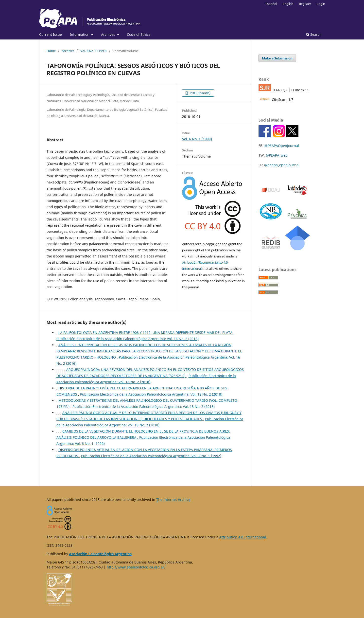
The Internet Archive (173, 500)
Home (51, 51)
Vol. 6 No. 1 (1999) (94, 51)
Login (321, 4)
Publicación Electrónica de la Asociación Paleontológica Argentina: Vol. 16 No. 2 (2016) (128, 339)
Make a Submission (277, 58)
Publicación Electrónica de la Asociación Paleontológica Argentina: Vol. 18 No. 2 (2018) (151, 394)
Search (314, 34)
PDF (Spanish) (200, 93)
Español (271, 4)
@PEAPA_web (277, 155)
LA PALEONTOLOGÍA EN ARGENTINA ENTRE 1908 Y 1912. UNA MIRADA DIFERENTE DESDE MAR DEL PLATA (146, 333)
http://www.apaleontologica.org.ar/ (136, 567)
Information (80, 34)
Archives (109, 34)
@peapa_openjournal (282, 165)
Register (305, 4)
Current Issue (51, 34)
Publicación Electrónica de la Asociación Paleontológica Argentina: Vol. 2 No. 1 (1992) (151, 456)
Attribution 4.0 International (243, 537)
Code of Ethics (139, 34)
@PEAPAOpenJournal (282, 146)
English (288, 4)
